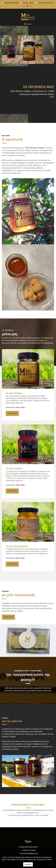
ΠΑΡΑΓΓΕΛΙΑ (12, 413)
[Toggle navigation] (28, 24)
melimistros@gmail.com (46, 3)
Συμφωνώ (28, 864)
